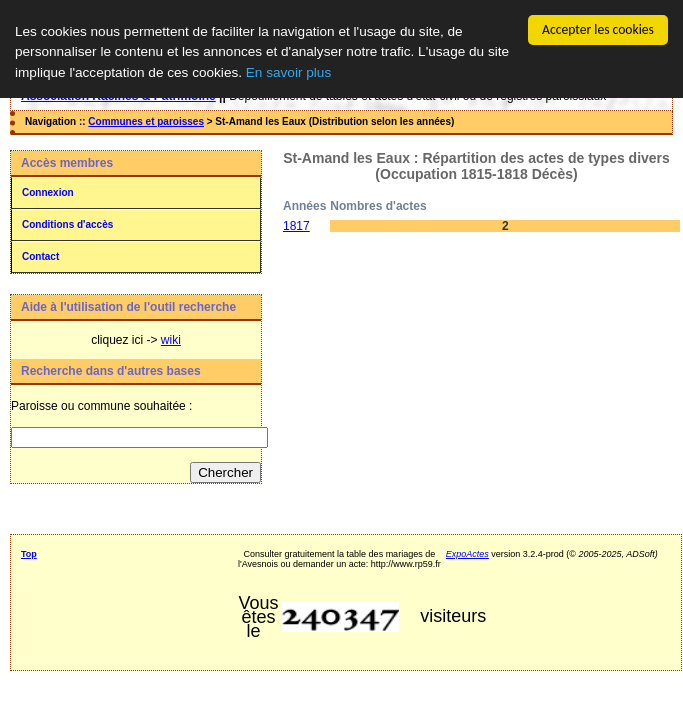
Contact (40, 256)
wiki (171, 340)
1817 (296, 226)
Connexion (48, 192)
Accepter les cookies (598, 29)
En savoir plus (288, 72)
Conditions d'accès (67, 224)
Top (29, 554)
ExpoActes (467, 554)
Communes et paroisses (146, 121)
